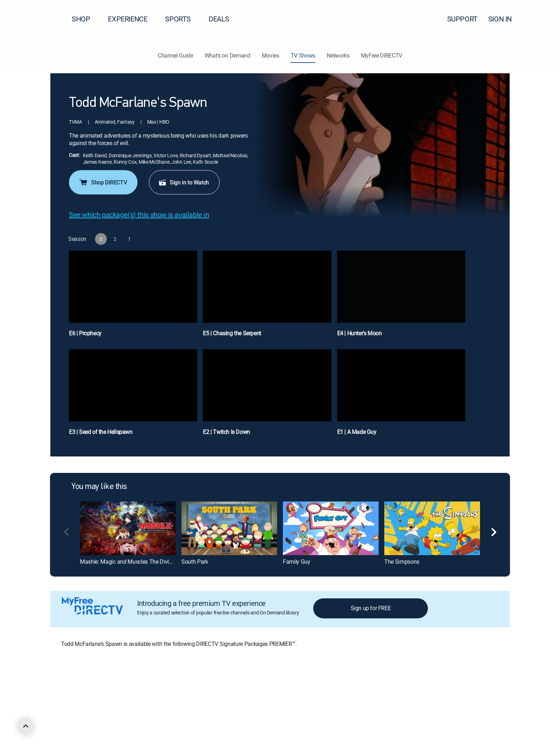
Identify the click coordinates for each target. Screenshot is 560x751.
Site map (309, 683)
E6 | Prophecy (85, 333)
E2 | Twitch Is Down (226, 432)
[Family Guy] (331, 528)
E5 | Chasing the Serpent (232, 333)
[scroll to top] (26, 726)
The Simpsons (402, 562)
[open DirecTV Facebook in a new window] (66, 721)
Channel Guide (176, 55)
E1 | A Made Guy (357, 432)
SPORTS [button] (182, 19)
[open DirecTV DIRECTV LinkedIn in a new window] (53, 721)
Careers (99, 683)
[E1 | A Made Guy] (401, 396)
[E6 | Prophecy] (133, 297)
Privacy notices (276, 683)
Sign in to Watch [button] (184, 182)
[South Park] (229, 528)
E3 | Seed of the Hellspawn (101, 432)
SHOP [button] (85, 19)
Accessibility (378, 683)
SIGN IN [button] (504, 19)
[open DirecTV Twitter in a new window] (79, 721)
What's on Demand (227, 55)
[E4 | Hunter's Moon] (401, 297)
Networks (338, 55)
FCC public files (341, 683)
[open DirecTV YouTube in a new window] (104, 721)
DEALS (219, 19)
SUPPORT (462, 19)
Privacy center (177, 683)
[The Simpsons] (432, 528)
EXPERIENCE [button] (132, 19)
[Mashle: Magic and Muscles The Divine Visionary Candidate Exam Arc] (128, 528)
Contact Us (410, 683)
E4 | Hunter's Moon (359, 333)
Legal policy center (134, 683)
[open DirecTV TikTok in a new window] (117, 721)
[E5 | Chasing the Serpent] (267, 297)
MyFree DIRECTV (382, 55)
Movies (271, 55)
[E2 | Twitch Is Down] (267, 396)
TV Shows (303, 55)
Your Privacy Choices (230, 683)
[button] (542, 19)
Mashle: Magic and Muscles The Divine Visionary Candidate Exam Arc (164, 562)
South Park (195, 562)
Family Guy (297, 562)
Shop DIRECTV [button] (102, 182)
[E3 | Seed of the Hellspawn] (133, 396)
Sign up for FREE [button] (371, 608)
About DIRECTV (67, 683)
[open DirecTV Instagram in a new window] (91, 721)
